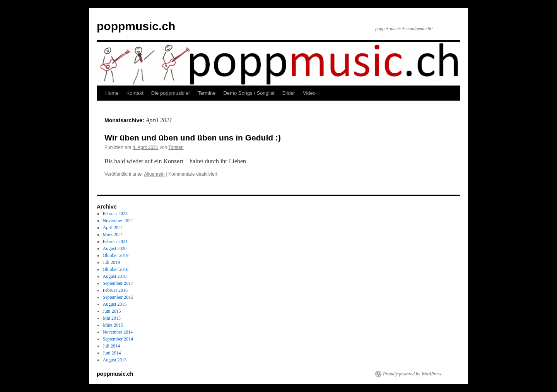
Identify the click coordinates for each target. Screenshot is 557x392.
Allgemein (155, 174)
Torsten (176, 147)
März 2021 (113, 235)
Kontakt (135, 93)
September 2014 (118, 339)
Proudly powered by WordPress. (413, 374)
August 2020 (115, 248)
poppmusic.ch (136, 26)
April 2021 (113, 228)
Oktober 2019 (116, 255)
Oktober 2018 (116, 269)
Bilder (289, 93)
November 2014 (118, 332)
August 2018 (115, 276)
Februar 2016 (115, 290)
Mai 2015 (112, 318)
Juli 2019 (111, 262)
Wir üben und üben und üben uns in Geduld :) (193, 138)
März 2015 (113, 325)
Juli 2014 (111, 346)
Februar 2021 (115, 241)
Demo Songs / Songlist (249, 93)
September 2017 (118, 283)
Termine (207, 93)
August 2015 (115, 304)
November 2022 (118, 221)
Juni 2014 (112, 353)
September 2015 (118, 297)
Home (112, 93)
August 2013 (115, 360)
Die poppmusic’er (171, 93)
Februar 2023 (115, 214)
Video (309, 93)
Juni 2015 (112, 311)
